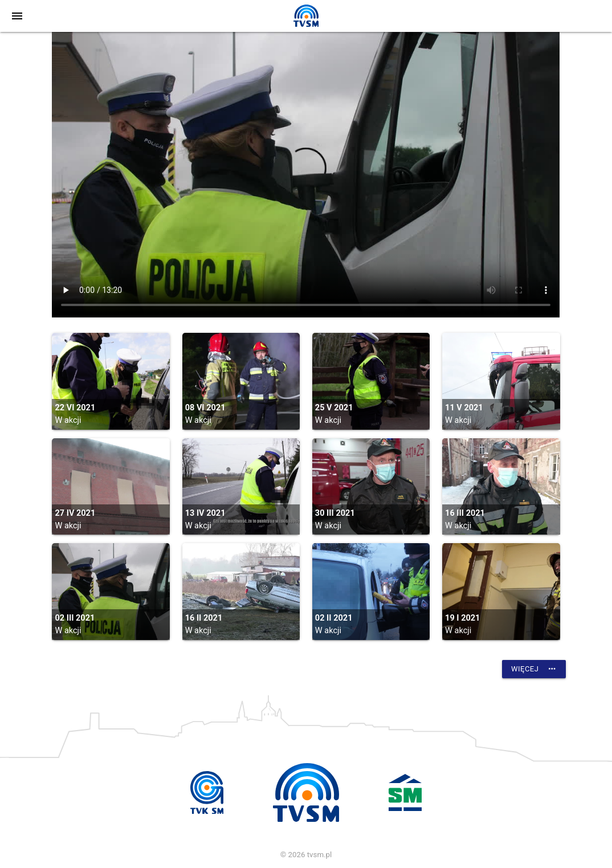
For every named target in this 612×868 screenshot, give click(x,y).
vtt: (306, 175)
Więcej (534, 669)
